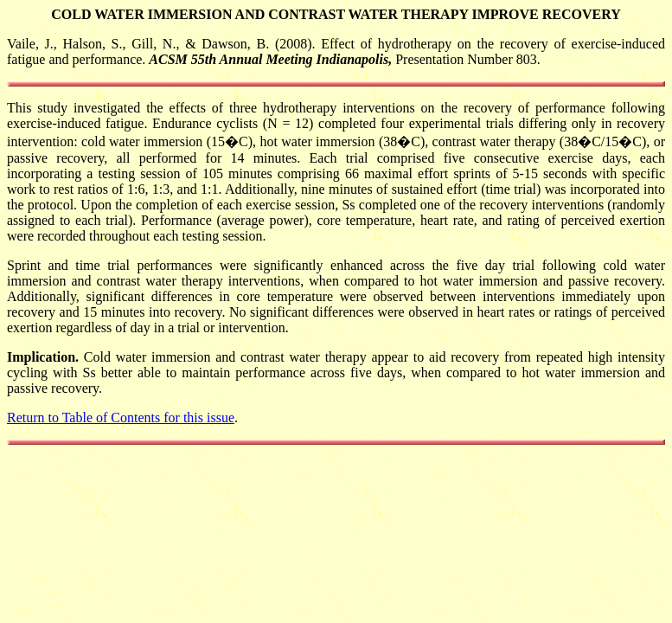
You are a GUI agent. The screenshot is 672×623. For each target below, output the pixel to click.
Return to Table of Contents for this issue (121, 417)
